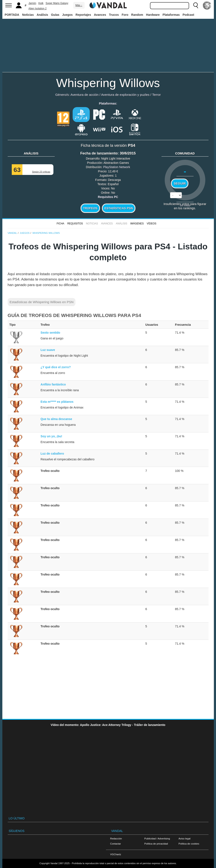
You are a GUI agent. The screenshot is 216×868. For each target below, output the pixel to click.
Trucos (114, 15)
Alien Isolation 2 (37, 9)
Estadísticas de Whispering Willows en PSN (42, 302)
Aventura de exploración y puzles (125, 95)
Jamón (32, 3)
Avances (100, 15)
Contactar (116, 844)
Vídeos (152, 224)
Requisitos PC (108, 197)
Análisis (42, 15)
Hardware (153, 15)
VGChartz (116, 854)
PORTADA (12, 15)
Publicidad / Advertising (157, 838)
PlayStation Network (117, 167)
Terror (156, 95)
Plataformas (171, 15)
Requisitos (75, 224)
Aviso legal (185, 838)
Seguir (180, 183)
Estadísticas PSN (119, 208)
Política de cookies (189, 844)
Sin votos (185, 205)
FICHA (60, 224)
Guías (55, 15)
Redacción (116, 838)
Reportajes (83, 15)
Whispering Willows (108, 83)
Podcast (188, 15)
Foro (125, 15)
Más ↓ (79, 5)
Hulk (41, 3)
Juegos (67, 15)
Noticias (28, 15)
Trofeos (90, 208)
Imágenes (137, 224)
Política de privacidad (156, 844)
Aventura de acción (84, 95)
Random (137, 15)
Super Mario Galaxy (57, 3)
